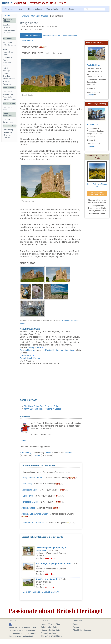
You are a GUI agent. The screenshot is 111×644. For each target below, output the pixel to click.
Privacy (76, 627)
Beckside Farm (93, 65)
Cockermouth (10, 30)
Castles (6, 55)
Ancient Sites (8, 52)
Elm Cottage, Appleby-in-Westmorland (54, 563)
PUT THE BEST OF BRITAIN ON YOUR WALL (97, 193)
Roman (23, 441)
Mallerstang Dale (29, 490)
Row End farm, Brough (46, 579)
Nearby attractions (52, 36)
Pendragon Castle (30, 502)
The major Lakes (9, 100)
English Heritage (27, 350)
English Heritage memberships (59, 350)
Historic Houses (9, 79)
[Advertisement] (51, 382)
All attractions (8, 42)
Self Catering (8, 130)
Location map (26, 356)
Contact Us (78, 624)
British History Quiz (49, 627)
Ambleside (8, 132)
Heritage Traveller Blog (50, 624)
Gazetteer (6, 25)
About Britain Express (82, 630)
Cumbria (6, 16)
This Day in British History (52, 636)
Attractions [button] (10, 9)
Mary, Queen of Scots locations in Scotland (43, 409)
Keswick (8, 33)
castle (48, 453)
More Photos (27, 40)
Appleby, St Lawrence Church (35, 514)
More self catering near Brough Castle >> (41, 592)
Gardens (6, 65)
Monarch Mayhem (48, 633)
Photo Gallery (8, 97)
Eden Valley (27, 484)
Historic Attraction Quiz (50, 630)
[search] (95, 9)
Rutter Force (27, 496)
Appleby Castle (28, 508)
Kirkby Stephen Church (32, 478)
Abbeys (6, 49)
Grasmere (8, 135)
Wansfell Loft (93, 125)
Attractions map (10, 45)
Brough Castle (35, 347)
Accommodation (70, 36)
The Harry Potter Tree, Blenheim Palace (42, 406)
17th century (26, 453)
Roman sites (7, 84)
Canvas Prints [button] (53, 9)
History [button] (22, 9)
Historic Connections (31, 36)
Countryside (7, 57)
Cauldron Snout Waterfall (33, 523)
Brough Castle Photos (30, 358)
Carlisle (7, 28)
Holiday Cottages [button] (36, 9)
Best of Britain (68, 9)
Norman (69, 453)
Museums (6, 81)
